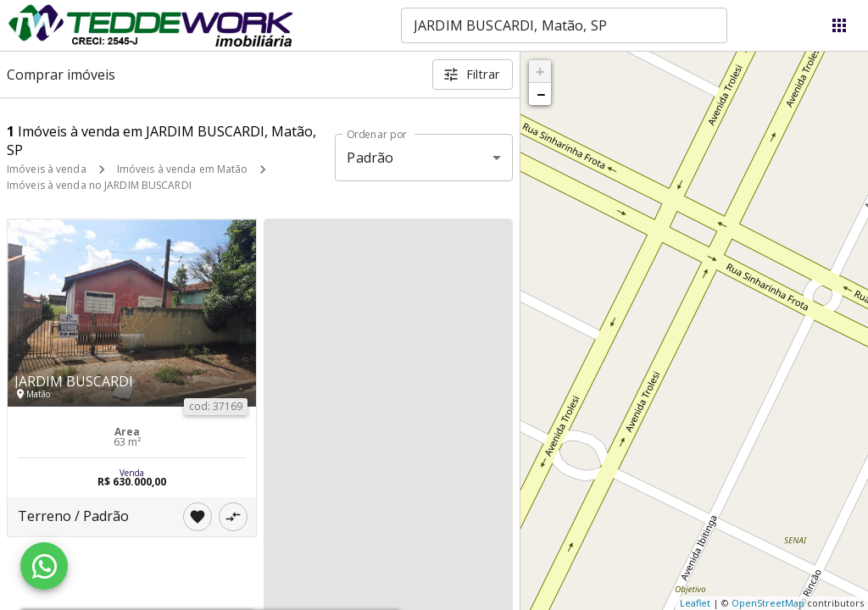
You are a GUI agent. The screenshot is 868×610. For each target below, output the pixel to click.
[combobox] (564, 25)
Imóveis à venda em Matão (183, 169)
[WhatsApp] (44, 566)
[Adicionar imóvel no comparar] (233, 517)
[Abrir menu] (839, 25)
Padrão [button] (370, 158)
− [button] (541, 94)
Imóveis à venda (47, 169)
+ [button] (540, 71)
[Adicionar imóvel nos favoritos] (198, 517)
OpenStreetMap (768, 603)
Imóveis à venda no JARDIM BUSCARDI (99, 185)
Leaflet (695, 603)
